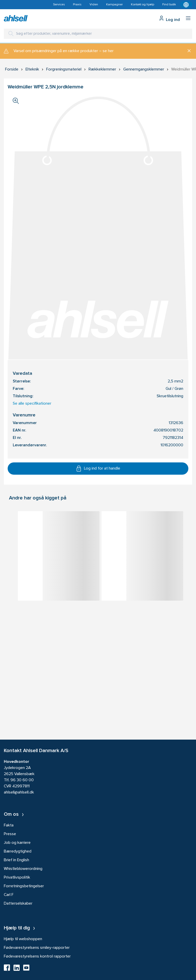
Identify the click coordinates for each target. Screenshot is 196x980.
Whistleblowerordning (23, 869)
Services (59, 5)
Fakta (9, 825)
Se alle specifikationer (32, 404)
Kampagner (114, 5)
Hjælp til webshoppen (23, 939)
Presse (10, 834)
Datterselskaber (18, 904)
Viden (94, 5)
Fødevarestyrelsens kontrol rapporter (37, 956)
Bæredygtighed (18, 851)
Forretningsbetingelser (24, 886)
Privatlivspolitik (17, 878)
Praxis (77, 5)
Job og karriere (17, 843)
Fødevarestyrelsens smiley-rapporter (37, 948)
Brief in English (16, 860)
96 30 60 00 (22, 780)
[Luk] (187, 51)
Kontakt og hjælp (143, 5)
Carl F (9, 895)
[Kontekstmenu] (186, 5)
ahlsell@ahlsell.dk (19, 792)
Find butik (169, 5)
